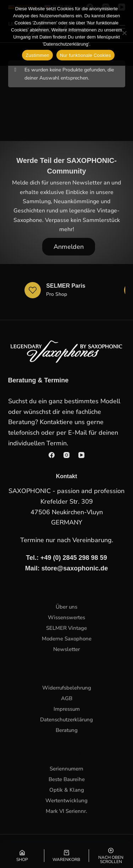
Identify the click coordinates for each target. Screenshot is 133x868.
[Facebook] (52, 455)
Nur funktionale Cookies (85, 55)
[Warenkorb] (66, 856)
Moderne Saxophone (67, 639)
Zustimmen (37, 55)
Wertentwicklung (66, 800)
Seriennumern (66, 769)
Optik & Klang (67, 790)
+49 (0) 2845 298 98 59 (74, 558)
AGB (67, 698)
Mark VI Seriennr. (66, 811)
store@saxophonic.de (75, 568)
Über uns (66, 607)
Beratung (67, 730)
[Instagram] (66, 455)
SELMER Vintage (66, 628)
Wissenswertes (66, 617)
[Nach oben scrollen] (111, 856)
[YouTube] (81, 455)
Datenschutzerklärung (66, 720)
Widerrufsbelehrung (67, 688)
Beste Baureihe (67, 779)
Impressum (67, 709)
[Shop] (22, 856)
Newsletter (66, 649)
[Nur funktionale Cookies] (124, 33)
